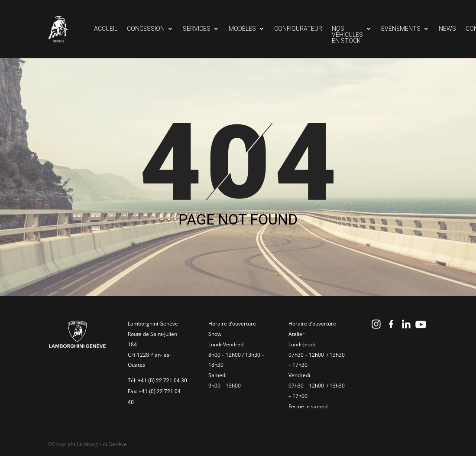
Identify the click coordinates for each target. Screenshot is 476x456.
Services (197, 29)
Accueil (106, 29)
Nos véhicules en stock (347, 35)
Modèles (242, 29)
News (447, 29)
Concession (146, 29)
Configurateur (298, 29)
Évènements (401, 29)
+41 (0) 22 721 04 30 (162, 381)
